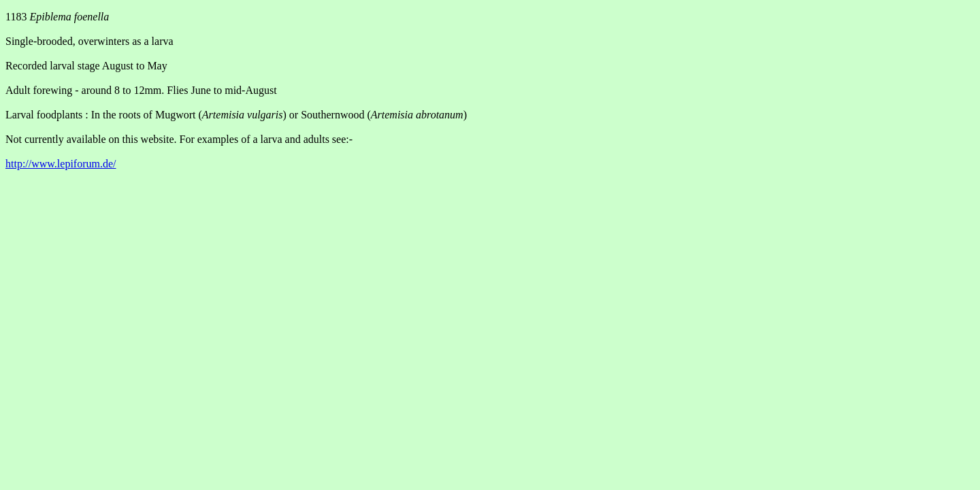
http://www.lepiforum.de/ (61, 164)
